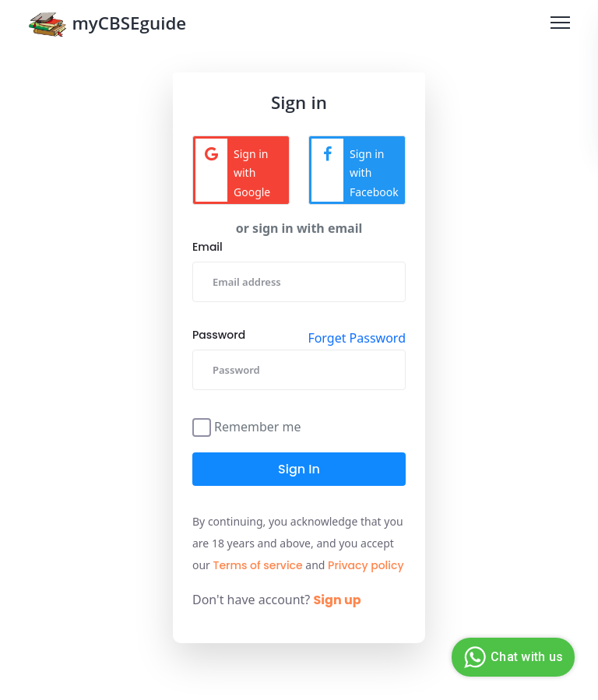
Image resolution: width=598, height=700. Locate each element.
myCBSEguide (107, 26)
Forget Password (357, 338)
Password (219, 335)
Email (208, 247)
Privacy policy (366, 565)
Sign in (299, 469)
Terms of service (258, 565)
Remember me (258, 426)
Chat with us (511, 657)
